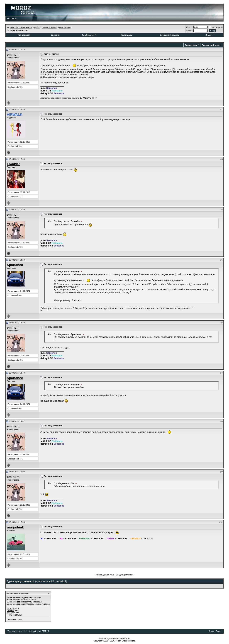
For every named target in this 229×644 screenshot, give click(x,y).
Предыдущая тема (106, 575)
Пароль (189, 31)
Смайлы (11, 611)
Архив (37, 27)
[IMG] (9, 613)
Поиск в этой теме (211, 45)
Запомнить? (216, 27)
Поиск (210, 35)
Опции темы (191, 45)
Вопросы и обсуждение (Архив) (56, 27)
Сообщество (89, 35)
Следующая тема (124, 575)
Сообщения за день (170, 35)
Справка (55, 35)
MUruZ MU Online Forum (21, 27)
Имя (188, 27)
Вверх (219, 631)
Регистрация (24, 35)
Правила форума (15, 619)
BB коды (11, 608)
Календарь (127, 35)
